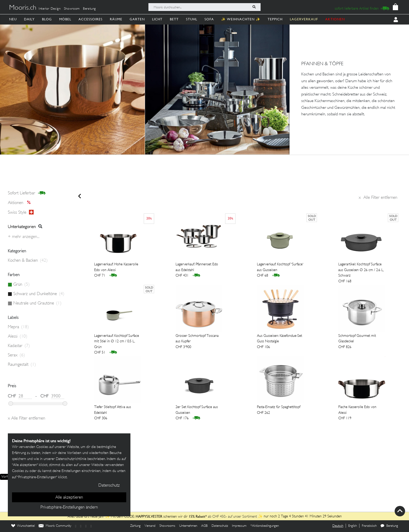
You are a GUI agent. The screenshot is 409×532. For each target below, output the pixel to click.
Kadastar (19, 346)
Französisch (369, 526)
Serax (16, 355)
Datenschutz (220, 526)
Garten (137, 19)
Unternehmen (188, 526)
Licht (157, 19)
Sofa (209, 19)
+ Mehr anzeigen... (24, 237)
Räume (116, 19)
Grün (22, 285)
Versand (150, 526)
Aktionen (21, 203)
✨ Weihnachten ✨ (241, 19)
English (353, 526)
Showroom (72, 9)
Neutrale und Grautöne (37, 303)
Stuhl (192, 19)
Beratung (89, 9)
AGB (204, 526)
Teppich (275, 19)
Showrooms (167, 526)
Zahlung (135, 526)
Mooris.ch (23, 8)
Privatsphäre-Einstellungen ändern (69, 507)
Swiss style (21, 212)
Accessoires (91, 19)
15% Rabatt (197, 516)
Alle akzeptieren (69, 498)
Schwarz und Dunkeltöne (39, 294)
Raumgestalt (22, 365)
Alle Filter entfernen (378, 198)
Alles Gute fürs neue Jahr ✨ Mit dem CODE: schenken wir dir (128, 517)
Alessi (18, 337)
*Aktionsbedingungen (265, 526)
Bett (174, 19)
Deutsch (338, 526)
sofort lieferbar (27, 193)
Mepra (18, 327)
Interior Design (50, 9)
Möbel (65, 19)
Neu (13, 19)
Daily (29, 19)
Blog (47, 19)
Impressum (239, 526)
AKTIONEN (335, 19)
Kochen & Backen (28, 261)
